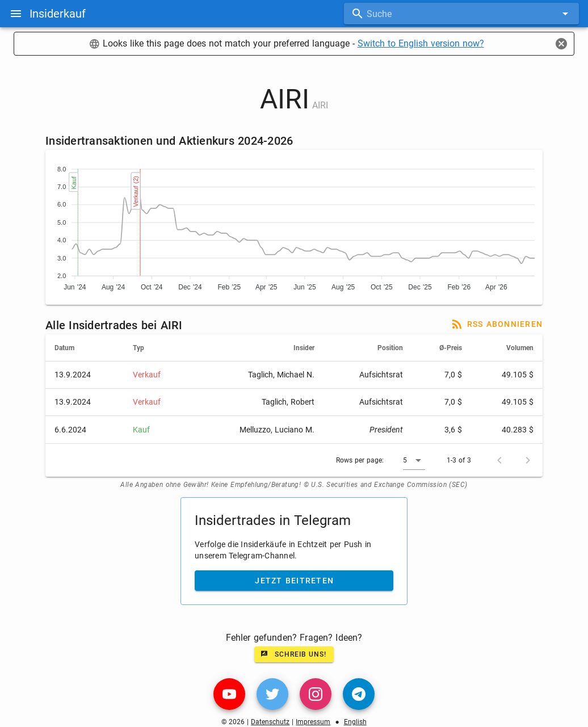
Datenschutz (270, 722)
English (355, 722)
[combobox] (461, 14)
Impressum (313, 722)
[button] (414, 460)
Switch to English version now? (421, 43)
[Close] (561, 44)
